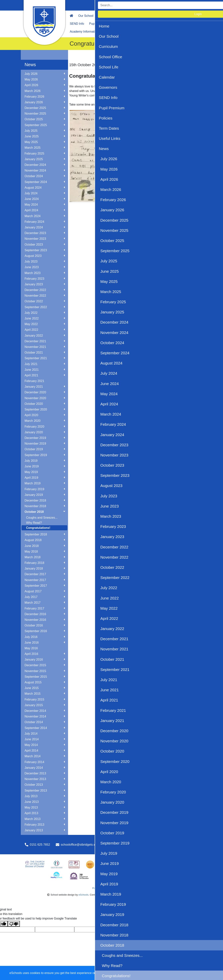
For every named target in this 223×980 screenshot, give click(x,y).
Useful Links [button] (158, 24)
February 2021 (34, 381)
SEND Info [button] (77, 24)
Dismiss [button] (146, 973)
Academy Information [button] (84, 32)
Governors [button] (186, 16)
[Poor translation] (14, 924)
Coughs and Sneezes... (42, 518)
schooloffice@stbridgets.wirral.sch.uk (86, 845)
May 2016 (31, 648)
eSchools (83, 895)
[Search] (154, 5)
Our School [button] (86, 16)
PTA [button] (187, 24)
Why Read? (34, 523)
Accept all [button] (198, 973)
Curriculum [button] (106, 16)
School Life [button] (149, 16)
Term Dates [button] (137, 24)
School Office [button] (127, 16)
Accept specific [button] (168, 973)
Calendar (167, 16)
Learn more (121, 973)
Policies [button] (119, 24)
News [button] (175, 24)
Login (193, 5)
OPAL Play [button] (111, 32)
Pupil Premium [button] (99, 24)
